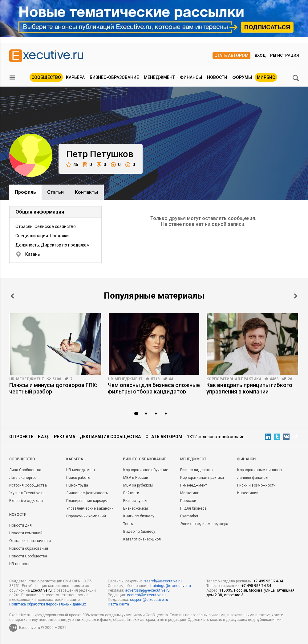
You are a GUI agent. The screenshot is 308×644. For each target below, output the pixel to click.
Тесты (128, 524)
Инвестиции (248, 493)
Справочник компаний (86, 516)
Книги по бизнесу (139, 516)
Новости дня (20, 525)
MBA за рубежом (138, 485)
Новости (217, 77)
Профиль (25, 192)
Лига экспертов (23, 478)
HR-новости (19, 564)
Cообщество (22, 459)
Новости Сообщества (28, 556)
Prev (12, 296)
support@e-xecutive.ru (149, 600)
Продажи (188, 501)
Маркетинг (189, 493)
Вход (260, 55)
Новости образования (29, 548)
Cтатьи (55, 192)
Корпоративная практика (234, 379)
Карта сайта (118, 604)
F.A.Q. (44, 437)
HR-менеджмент (27, 379)
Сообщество (46, 77)
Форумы (242, 77)
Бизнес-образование (114, 77)
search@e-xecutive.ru (163, 581)
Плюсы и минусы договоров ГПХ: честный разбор (53, 388)
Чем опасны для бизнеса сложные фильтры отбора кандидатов (154, 388)
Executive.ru (41, 590)
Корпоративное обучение (146, 470)
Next (296, 296)
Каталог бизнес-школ (142, 539)
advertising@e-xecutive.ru (147, 590)
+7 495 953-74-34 (268, 581)
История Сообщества (28, 485)
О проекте (21, 437)
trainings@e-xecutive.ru (171, 586)
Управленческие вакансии (90, 508)
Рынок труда (77, 485)
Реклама (65, 437)
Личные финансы (253, 478)
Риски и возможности (256, 485)
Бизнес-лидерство (196, 470)
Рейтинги (131, 493)
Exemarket (189, 516)
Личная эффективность (87, 493)
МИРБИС (266, 77)
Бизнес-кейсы (136, 508)
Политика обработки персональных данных (48, 604)
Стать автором (231, 55)
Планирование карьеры (87, 501)
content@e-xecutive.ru (146, 595)
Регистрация (284, 55)
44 (171, 379)
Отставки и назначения (30, 541)
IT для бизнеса (193, 508)
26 (290, 379)
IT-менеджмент (194, 485)
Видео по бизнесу (139, 532)
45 (72, 165)
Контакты (87, 192)
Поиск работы (78, 478)
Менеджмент (159, 77)
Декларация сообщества (110, 437)
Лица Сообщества (25, 470)
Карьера (75, 77)
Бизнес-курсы (135, 501)
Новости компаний (26, 533)
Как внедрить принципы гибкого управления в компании (249, 388)
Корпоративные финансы (260, 470)
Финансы (191, 77)
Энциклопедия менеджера (204, 524)
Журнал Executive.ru (27, 493)
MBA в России (136, 478)
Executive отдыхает (26, 501)
